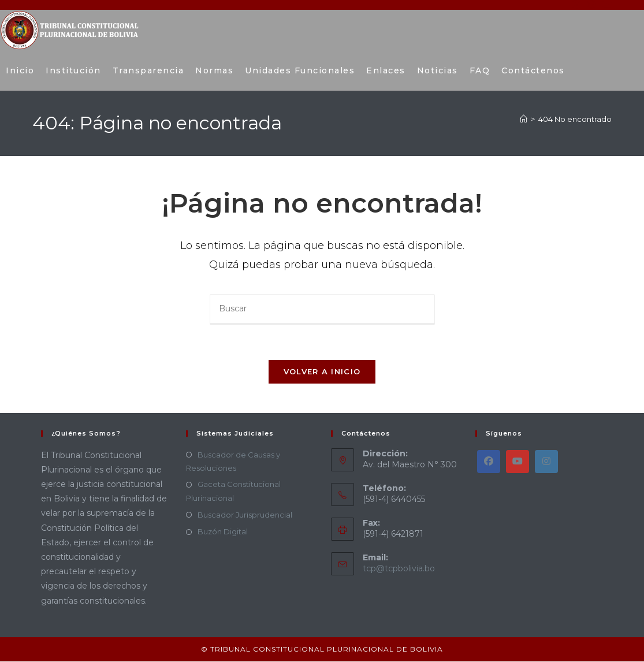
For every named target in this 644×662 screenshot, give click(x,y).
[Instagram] (546, 462)
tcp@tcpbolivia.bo (399, 570)
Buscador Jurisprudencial (245, 515)
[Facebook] (489, 462)
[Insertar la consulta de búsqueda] (322, 310)
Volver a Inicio (322, 372)
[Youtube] (518, 462)
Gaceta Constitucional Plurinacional (233, 492)
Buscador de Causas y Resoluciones (233, 462)
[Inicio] (524, 119)
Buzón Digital (223, 533)
